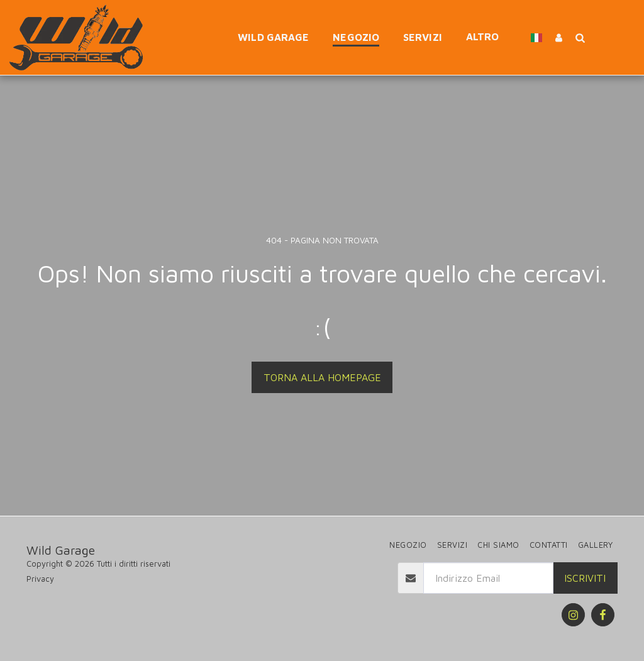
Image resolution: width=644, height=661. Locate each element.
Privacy (40, 579)
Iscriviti (585, 578)
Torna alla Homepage (322, 377)
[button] (580, 37)
